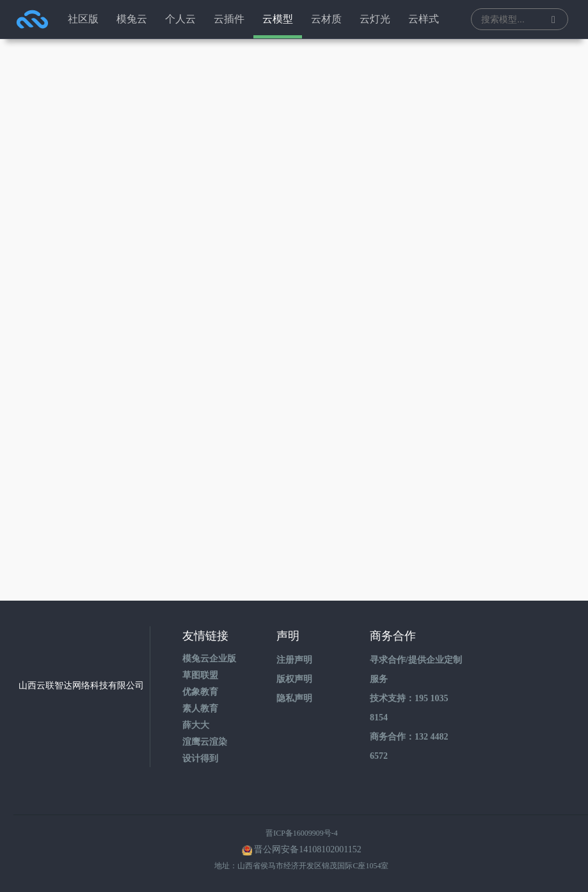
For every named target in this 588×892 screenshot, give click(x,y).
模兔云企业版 (209, 659)
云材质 (326, 19)
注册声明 (294, 660)
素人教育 (200, 709)
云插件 (229, 19)
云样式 (424, 19)
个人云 (180, 19)
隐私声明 (294, 698)
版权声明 (294, 679)
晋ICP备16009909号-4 (302, 833)
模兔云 (132, 19)
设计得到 (200, 758)
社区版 (83, 19)
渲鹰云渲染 (205, 742)
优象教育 (200, 692)
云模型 (278, 19)
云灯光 (375, 19)
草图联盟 (200, 675)
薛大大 (196, 725)
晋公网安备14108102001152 (307, 849)
